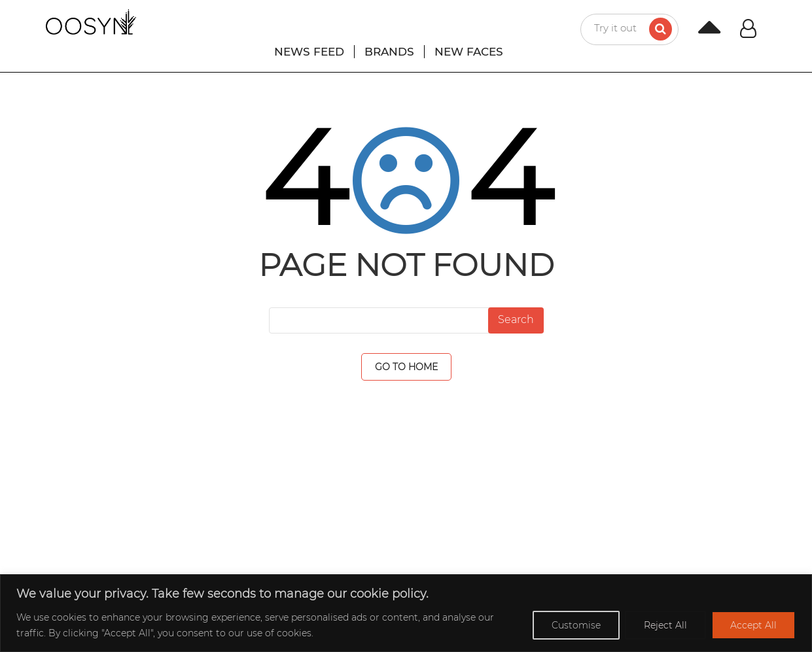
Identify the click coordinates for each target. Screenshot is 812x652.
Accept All (753, 625)
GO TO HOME (406, 367)
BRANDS (389, 52)
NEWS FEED (309, 52)
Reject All (665, 625)
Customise (576, 625)
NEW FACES (469, 52)
